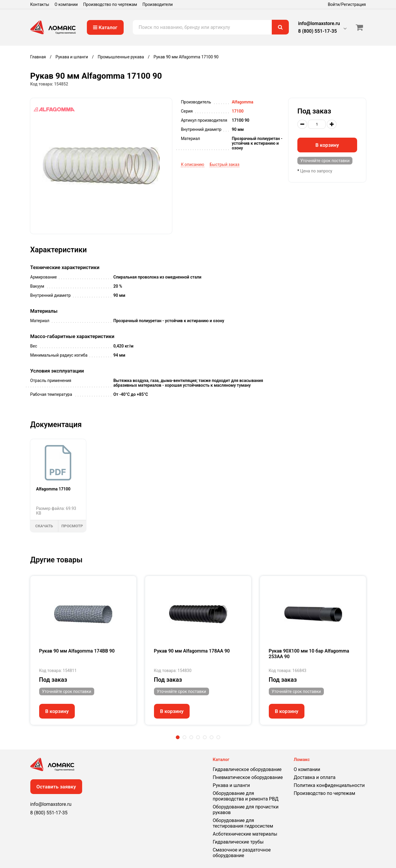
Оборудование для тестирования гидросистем (243, 823)
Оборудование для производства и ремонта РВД (246, 796)
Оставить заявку (56, 787)
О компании (66, 4)
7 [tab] (218, 737)
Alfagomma (242, 102)
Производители (158, 4)
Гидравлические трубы (238, 842)
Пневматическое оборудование (248, 777)
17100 (238, 111)
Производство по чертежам (110, 4)
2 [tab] (184, 737)
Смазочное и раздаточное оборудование (242, 853)
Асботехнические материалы (245, 834)
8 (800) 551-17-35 (318, 31)
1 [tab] (178, 737)
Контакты (40, 4)
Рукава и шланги (231, 785)
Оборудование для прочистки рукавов (246, 810)
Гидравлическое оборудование (247, 769)
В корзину (327, 145)
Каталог (105, 27)
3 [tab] (191, 737)
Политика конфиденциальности (329, 785)
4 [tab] (198, 737)
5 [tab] (205, 737)
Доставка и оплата (315, 777)
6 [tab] (212, 737)
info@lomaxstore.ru (319, 23)
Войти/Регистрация (347, 4)
